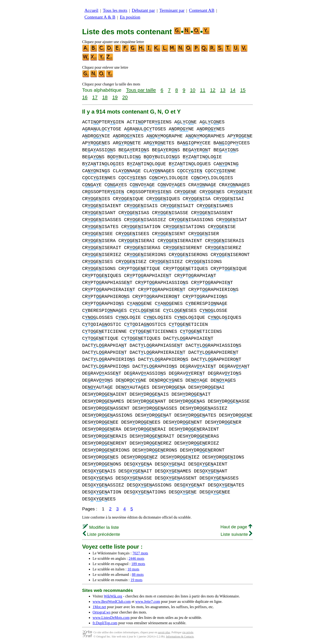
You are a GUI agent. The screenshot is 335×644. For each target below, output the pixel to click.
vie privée (188, 632)
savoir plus (164, 632)
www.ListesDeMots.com (111, 618)
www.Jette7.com (148, 602)
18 (105, 97)
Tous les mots (115, 10)
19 (115, 97)
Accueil (91, 10)
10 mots (133, 569)
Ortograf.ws (102, 612)
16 (85, 97)
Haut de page (236, 527)
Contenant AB (202, 10)
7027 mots (140, 553)
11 (203, 90)
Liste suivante (236, 534)
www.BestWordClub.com (112, 602)
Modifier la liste (101, 527)
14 (233, 90)
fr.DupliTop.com (105, 623)
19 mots (136, 580)
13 (223, 90)
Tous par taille (141, 90)
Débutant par (143, 10)
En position (130, 17)
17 (95, 97)
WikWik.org (113, 596)
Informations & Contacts (180, 637)
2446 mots (136, 558)
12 (213, 90)
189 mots (138, 564)
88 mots (138, 575)
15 (243, 90)
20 (125, 97)
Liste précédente (101, 534)
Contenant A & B (100, 17)
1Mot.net (99, 607)
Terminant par (172, 10)
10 (193, 90)
